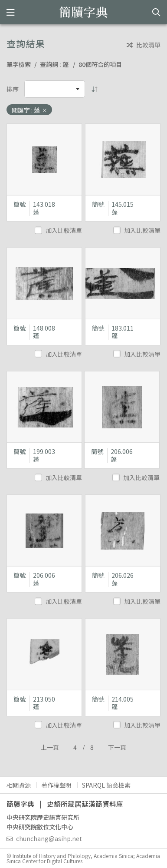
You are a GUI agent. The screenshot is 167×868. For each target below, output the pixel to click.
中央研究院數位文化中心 (40, 827)
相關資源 (19, 785)
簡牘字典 (83, 12)
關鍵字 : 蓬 (29, 110)
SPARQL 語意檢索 (106, 785)
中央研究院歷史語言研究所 (43, 817)
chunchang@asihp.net (44, 838)
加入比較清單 (59, 230)
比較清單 (144, 45)
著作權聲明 (56, 785)
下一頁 (117, 747)
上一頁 (50, 747)
